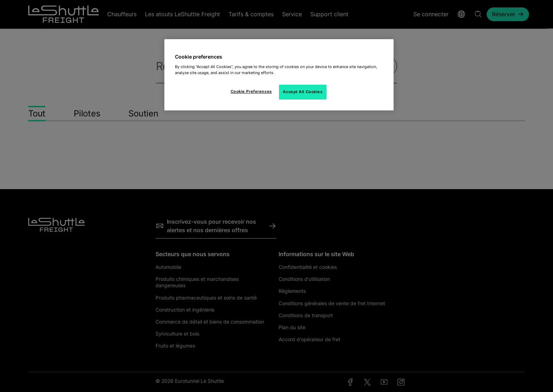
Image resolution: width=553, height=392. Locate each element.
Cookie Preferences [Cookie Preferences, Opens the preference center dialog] (251, 91)
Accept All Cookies (303, 92)
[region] (279, 75)
